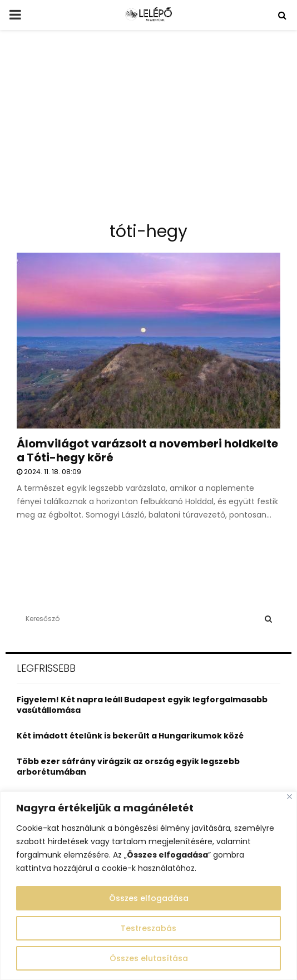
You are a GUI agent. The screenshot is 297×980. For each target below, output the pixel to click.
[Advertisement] (148, 130)
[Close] (289, 797)
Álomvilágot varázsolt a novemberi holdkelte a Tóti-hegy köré (147, 450)
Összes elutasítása (149, 958)
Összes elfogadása (149, 898)
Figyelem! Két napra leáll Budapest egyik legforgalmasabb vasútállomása (142, 705)
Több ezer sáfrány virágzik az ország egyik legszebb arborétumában (128, 767)
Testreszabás (148, 928)
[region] (148, 886)
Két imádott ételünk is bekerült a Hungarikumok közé (130, 736)
